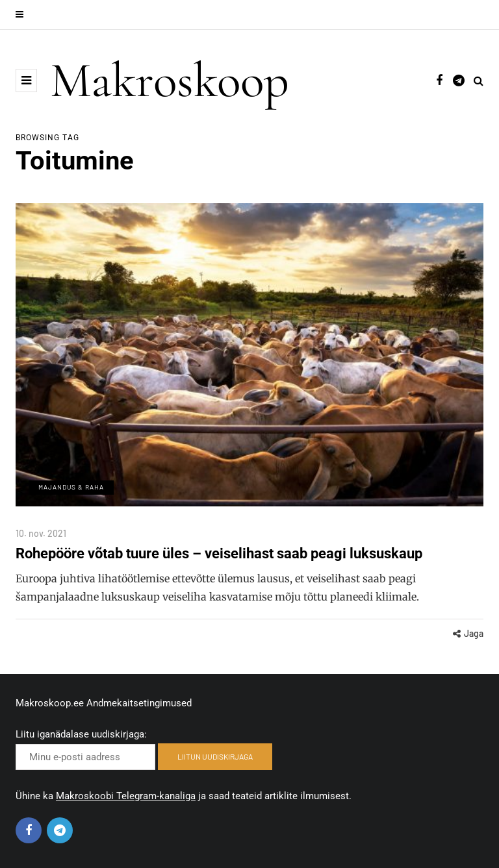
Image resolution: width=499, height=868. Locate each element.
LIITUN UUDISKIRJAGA (215, 756)
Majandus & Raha (71, 487)
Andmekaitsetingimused (139, 703)
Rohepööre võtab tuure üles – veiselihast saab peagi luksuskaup (219, 553)
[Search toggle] (479, 81)
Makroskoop (170, 81)
